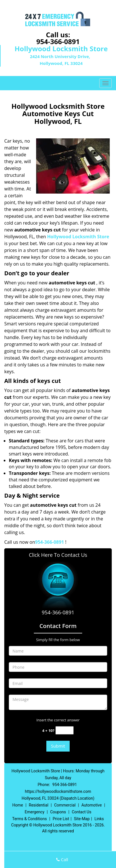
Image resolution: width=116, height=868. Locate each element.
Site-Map (82, 819)
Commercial (65, 805)
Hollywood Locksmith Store (78, 237)
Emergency (35, 812)
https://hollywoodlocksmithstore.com (58, 791)
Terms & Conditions (30, 819)
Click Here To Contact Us (58, 555)
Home (18, 805)
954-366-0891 (58, 41)
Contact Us (81, 812)
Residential (39, 805)
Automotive (92, 805)
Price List (61, 819)
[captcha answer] (65, 730)
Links (99, 819)
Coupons (58, 812)
